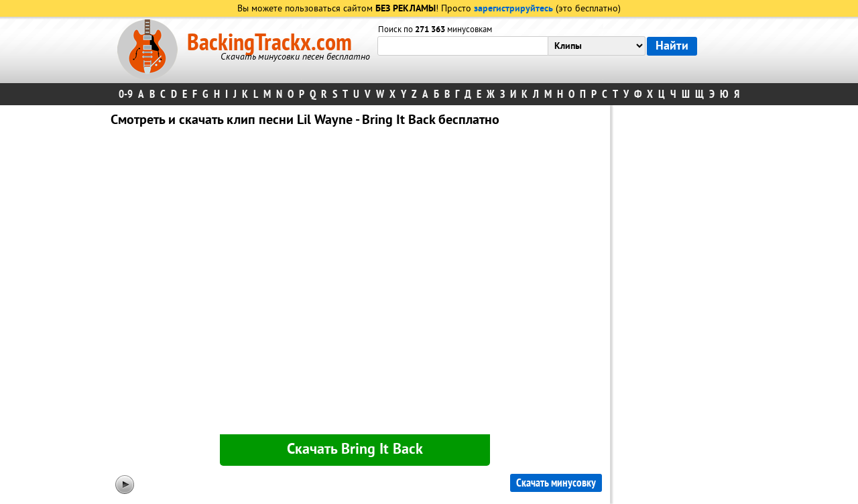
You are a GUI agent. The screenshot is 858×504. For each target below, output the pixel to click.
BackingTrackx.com (269, 43)
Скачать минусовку (556, 483)
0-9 (126, 94)
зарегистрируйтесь (513, 9)
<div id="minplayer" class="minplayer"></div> (355, 283)
